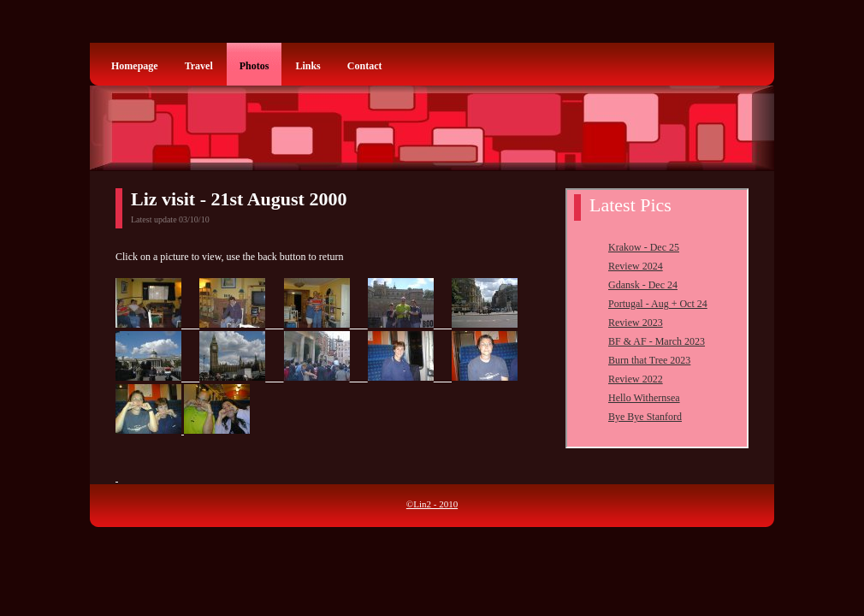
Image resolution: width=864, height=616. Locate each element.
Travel (199, 66)
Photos (254, 66)
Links (308, 66)
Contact (365, 66)
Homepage (135, 66)
